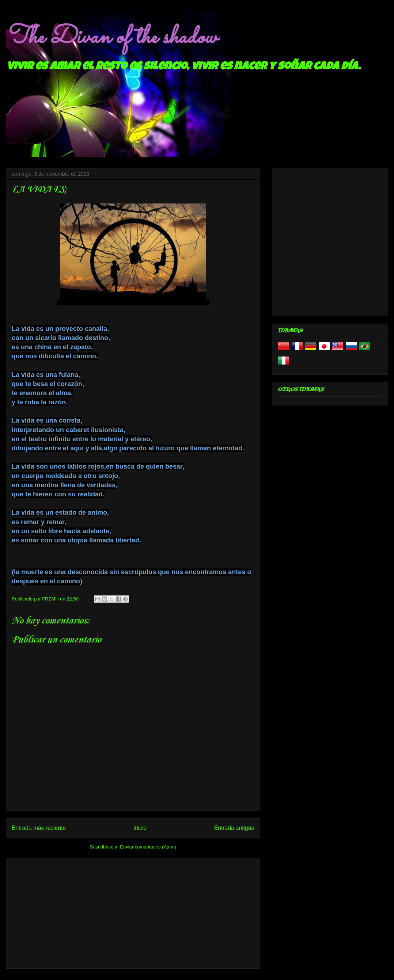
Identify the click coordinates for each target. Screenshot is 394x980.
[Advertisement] (133, 912)
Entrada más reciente (39, 828)
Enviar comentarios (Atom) (148, 847)
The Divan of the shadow (111, 38)
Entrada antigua (234, 828)
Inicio (140, 828)
